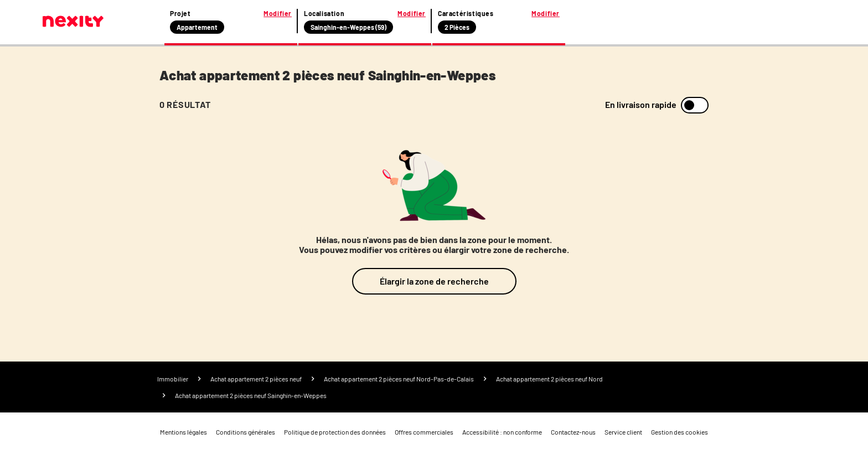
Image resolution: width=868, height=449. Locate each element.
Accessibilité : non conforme (502, 432)
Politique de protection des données (335, 432)
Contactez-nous (573, 432)
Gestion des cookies (680, 432)
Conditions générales (246, 432)
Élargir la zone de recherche (434, 281)
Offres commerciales (424, 432)
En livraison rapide (641, 105)
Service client (623, 432)
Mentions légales (184, 432)
